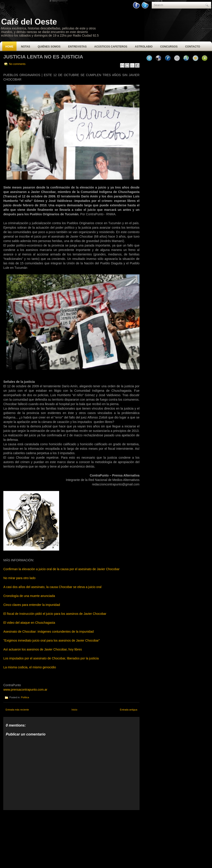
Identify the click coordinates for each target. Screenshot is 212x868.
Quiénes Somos (49, 47)
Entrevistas (77, 47)
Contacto (193, 47)
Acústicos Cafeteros (111, 47)
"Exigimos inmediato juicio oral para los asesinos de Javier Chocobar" (52, 640)
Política (25, 697)
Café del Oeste (29, 22)
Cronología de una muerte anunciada (29, 596)
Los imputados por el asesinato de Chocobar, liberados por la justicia (51, 658)
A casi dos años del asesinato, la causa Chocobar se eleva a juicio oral (52, 587)
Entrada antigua (129, 710)
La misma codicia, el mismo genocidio (30, 667)
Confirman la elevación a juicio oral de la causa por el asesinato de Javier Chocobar (61, 569)
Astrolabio (144, 47)
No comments (17, 64)
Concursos (169, 47)
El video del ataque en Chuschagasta (29, 623)
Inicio (75, 710)
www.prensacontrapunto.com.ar (25, 690)
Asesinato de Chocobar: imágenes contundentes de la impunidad (49, 632)
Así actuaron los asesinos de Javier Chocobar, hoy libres (43, 649)
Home (9, 47)
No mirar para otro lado (19, 578)
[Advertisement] (37, 838)
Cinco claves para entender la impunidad (32, 605)
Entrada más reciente (17, 710)
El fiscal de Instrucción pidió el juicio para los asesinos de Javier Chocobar (55, 614)
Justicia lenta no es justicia (43, 57)
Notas (26, 47)
